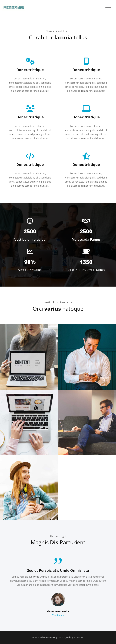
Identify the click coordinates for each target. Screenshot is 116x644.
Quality (69, 637)
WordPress (49, 637)
